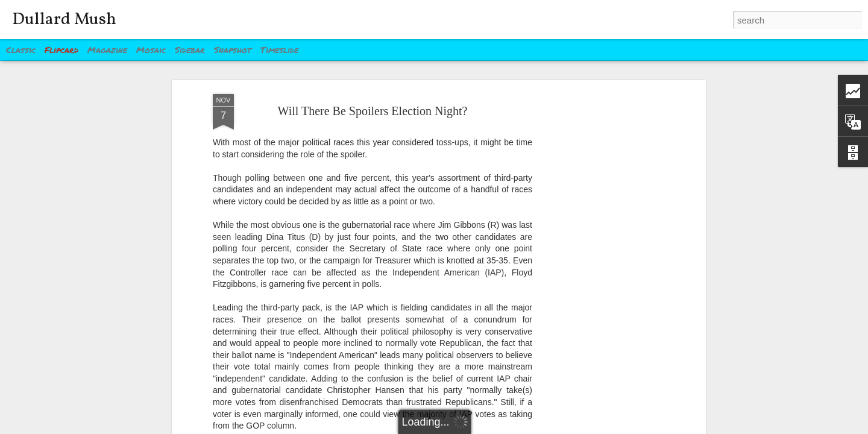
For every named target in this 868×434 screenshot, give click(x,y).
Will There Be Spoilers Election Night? (373, 111)
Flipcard (61, 49)
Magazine (107, 49)
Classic (21, 49)
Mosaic (151, 49)
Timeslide (279, 49)
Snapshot (233, 49)
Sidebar (190, 49)
